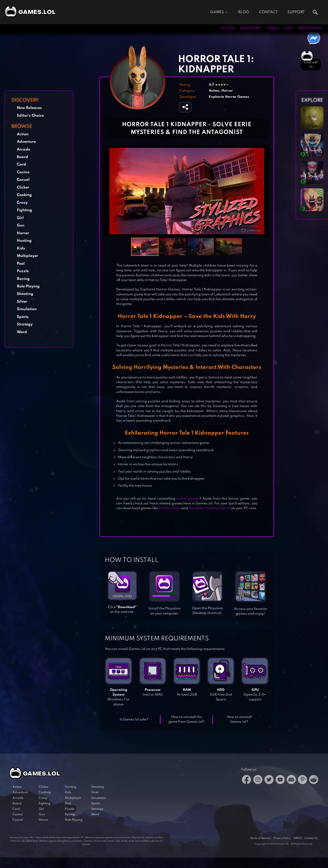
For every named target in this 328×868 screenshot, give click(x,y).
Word (22, 332)
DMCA (297, 838)
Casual (273, 28)
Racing (23, 279)
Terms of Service (260, 838)
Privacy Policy (282, 838)
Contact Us (311, 838)
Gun (21, 225)
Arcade (23, 150)
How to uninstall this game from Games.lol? (186, 719)
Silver (22, 302)
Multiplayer (310, 28)
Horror (23, 233)
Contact (268, 12)
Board (22, 157)
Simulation (27, 309)
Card (21, 165)
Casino (23, 172)
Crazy (22, 203)
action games (188, 499)
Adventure (250, 28)
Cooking (24, 195)
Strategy (25, 324)
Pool (21, 264)
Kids (289, 28)
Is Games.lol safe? (134, 720)
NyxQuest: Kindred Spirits (210, 508)
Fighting (24, 210)
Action (228, 28)
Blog (244, 12)
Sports (23, 317)
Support (296, 12)
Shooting (25, 294)
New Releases (29, 108)
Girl (20, 218)
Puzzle (23, 271)
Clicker (23, 187)
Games (217, 12)
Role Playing (28, 286)
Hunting (24, 241)
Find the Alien (170, 508)
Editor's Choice (30, 116)
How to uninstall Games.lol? (239, 719)
